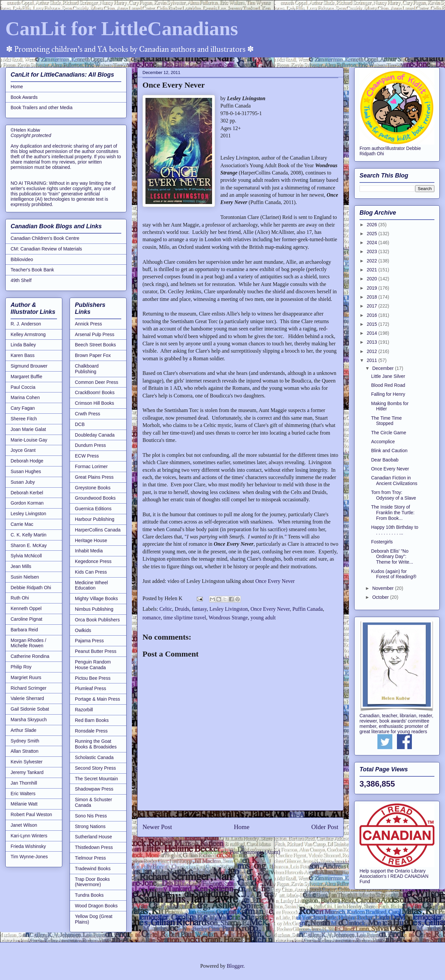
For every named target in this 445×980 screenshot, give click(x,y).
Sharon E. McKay (29, 545)
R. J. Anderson (26, 324)
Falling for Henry (388, 394)
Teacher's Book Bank (32, 270)
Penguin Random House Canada (93, 665)
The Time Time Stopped (387, 421)
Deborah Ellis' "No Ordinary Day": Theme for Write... (392, 557)
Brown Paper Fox (93, 355)
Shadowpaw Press (94, 789)
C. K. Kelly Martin (28, 535)
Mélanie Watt (24, 804)
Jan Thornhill (24, 783)
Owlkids (83, 630)
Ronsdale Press (91, 731)
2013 (373, 342)
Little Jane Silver (388, 376)
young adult (263, 618)
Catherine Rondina (30, 656)
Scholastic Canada (94, 757)
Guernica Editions (93, 509)
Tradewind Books (93, 869)
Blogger (235, 966)
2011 (373, 360)
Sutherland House (93, 837)
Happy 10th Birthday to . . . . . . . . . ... (395, 530)
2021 (373, 270)
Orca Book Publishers (97, 620)
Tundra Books (89, 895)
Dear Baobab (385, 460)
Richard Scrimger (28, 688)
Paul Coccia (23, 387)
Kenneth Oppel (26, 608)
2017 (373, 306)
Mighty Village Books (96, 598)
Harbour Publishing (95, 519)
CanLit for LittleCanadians (122, 29)
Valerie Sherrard (27, 698)
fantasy (199, 609)
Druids (182, 609)
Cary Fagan (23, 408)
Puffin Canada (307, 609)
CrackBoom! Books (95, 392)
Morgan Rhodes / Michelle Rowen (28, 643)
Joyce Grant (23, 450)
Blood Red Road (388, 385)
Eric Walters (23, 794)
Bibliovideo (22, 259)
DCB (80, 424)
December (383, 368)
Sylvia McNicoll (26, 556)
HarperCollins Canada (98, 530)
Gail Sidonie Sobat (30, 709)
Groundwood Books (95, 498)
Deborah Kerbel (27, 493)
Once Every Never (275, 581)
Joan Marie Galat (28, 429)
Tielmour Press (90, 858)
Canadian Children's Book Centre (45, 238)
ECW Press (87, 456)
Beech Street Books (95, 345)
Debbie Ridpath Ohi (31, 588)
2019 (373, 288)
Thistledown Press (94, 847)
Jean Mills (21, 566)
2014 (373, 333)
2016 (373, 315)
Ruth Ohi (20, 598)
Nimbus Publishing (94, 609)
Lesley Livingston (229, 609)
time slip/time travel (185, 618)
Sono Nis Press (91, 816)
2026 (373, 225)
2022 (373, 261)
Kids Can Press (91, 572)
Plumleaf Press (90, 688)
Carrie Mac (22, 524)
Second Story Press (95, 768)
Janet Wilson (24, 825)
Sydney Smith (25, 741)
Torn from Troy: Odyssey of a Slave (394, 495)
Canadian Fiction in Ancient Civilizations (394, 481)
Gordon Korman (27, 503)
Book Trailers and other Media (42, 107)
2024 (373, 243)
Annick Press (88, 324)
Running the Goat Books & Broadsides (96, 744)
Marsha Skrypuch (29, 720)
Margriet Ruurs (26, 677)
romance (152, 618)
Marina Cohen (25, 397)
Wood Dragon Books (96, 906)
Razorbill (84, 710)
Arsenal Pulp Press (95, 334)
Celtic (166, 609)
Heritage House (91, 540)
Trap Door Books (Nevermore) (92, 882)
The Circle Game (389, 433)
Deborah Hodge (27, 461)
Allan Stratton (25, 751)
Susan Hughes (26, 471)
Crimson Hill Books (94, 403)
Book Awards (24, 97)
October (381, 597)
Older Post (325, 827)
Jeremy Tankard (27, 772)
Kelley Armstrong (28, 334)
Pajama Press (89, 641)
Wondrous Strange (228, 618)
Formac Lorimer (91, 466)
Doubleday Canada (95, 435)
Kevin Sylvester (27, 762)
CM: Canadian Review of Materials (46, 249)
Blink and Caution (389, 451)
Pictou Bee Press (93, 678)
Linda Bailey (23, 345)
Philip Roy (21, 667)
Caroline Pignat (27, 619)
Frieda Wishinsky (28, 846)
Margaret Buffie (26, 377)
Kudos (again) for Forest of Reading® (394, 574)
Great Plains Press (94, 477)
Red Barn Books (92, 720)
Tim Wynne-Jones (29, 857)
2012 (373, 351)
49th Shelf (21, 280)
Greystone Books (93, 488)
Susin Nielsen (25, 577)
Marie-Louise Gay (29, 440)
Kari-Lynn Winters (29, 836)
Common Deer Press (97, 382)
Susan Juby (23, 482)
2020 (373, 279)
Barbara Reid (24, 630)
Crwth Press (87, 414)
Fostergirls (382, 542)
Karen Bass (23, 355)
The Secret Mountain (96, 779)
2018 (373, 297)
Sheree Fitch (24, 419)
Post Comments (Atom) (255, 852)
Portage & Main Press (97, 699)
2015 (373, 324)
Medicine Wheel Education (91, 585)
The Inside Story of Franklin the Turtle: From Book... (393, 513)
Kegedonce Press (93, 561)
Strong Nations (90, 826)
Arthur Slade (24, 730)
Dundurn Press (90, 445)
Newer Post (157, 827)
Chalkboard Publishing (87, 369)
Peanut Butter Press (96, 651)
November (383, 588)
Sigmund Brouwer (29, 366)
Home (242, 827)
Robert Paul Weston (31, 814)
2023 (373, 251)
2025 (373, 234)
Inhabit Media (89, 551)
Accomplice (383, 442)
